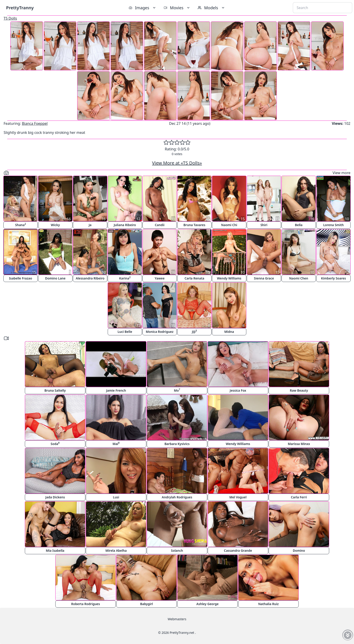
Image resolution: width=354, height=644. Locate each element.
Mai (116, 444)
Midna (229, 332)
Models (212, 8)
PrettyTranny (20, 8)
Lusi (116, 497)
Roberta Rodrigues (85, 604)
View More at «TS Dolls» (177, 163)
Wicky (55, 225)
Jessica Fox (238, 390)
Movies (177, 8)
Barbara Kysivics (177, 444)
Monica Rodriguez (160, 332)
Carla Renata (194, 278)
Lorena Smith (334, 225)
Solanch (177, 550)
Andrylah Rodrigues (177, 497)
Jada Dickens (55, 497)
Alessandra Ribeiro (90, 278)
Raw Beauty (299, 390)
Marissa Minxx (299, 444)
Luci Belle (125, 332)
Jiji (194, 331)
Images (143, 8)
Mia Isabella (55, 550)
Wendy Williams (229, 278)
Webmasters (177, 619)
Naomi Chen (299, 278)
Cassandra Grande (238, 550)
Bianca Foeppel (35, 123)
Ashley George (207, 604)
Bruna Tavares (194, 225)
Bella (299, 225)
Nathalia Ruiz (269, 604)
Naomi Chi (229, 225)
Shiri (264, 225)
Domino (299, 550)
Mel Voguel (238, 497)
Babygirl (147, 604)
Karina (125, 278)
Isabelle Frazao (21, 278)
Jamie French (116, 390)
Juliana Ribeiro (125, 225)
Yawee (160, 278)
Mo (177, 390)
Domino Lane (55, 278)
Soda (55, 444)
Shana (21, 225)
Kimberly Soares (333, 278)
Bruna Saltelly (55, 390)
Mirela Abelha (116, 550)
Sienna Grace (264, 278)
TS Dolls (10, 18)
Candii (160, 225)
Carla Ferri (299, 497)
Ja (90, 225)
